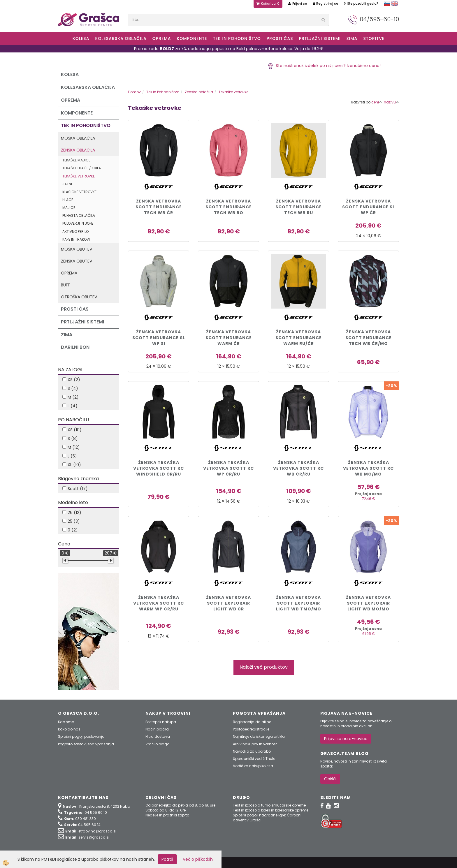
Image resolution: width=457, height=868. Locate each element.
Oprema (162, 38)
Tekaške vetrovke (79, 176)
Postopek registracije (251, 729)
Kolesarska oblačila (121, 38)
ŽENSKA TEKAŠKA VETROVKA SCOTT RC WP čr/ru (228, 468)
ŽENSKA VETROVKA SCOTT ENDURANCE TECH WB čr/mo (369, 338)
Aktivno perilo (75, 231)
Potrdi (167, 859)
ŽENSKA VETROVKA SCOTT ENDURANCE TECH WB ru (299, 207)
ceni (377, 102)
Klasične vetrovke (79, 192)
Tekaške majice (76, 160)
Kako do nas (69, 729)
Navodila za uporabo (252, 751)
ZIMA (352, 38)
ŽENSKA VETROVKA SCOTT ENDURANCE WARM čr (229, 338)
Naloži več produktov (264, 667)
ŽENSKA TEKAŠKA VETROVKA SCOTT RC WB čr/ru (298, 468)
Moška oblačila (78, 138)
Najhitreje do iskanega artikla (259, 736)
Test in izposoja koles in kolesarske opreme (271, 810)
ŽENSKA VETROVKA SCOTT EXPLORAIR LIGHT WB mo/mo (368, 603)
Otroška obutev (79, 297)
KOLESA (81, 38)
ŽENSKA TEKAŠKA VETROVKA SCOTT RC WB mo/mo (368, 468)
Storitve (374, 38)
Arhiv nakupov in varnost (255, 744)
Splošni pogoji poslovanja (81, 736)
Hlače (68, 200)
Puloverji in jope (78, 223)
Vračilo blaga (158, 744)
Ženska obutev (77, 261)
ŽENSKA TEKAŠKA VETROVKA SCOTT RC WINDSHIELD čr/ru (159, 468)
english (395, 3)
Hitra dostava (158, 736)
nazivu (391, 102)
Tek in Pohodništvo (237, 38)
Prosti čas (280, 38)
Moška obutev (77, 249)
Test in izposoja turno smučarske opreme (269, 805)
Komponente (192, 38)
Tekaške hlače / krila (82, 168)
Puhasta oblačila (79, 215)
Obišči (330, 779)
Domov (134, 92)
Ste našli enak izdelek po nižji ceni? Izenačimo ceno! (324, 66)
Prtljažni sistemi (320, 38)
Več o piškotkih (198, 859)
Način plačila (157, 729)
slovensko (387, 3)
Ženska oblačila (78, 150)
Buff (65, 285)
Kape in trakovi (76, 239)
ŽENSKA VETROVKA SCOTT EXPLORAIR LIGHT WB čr (228, 603)
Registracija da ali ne (252, 722)
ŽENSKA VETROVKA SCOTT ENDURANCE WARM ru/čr (299, 338)
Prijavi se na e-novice (346, 739)
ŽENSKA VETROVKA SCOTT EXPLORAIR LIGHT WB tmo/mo (299, 603)
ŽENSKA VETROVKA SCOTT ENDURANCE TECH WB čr (159, 207)
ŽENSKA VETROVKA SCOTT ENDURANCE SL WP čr (369, 207)
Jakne (68, 184)
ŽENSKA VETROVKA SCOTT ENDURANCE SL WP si (159, 338)
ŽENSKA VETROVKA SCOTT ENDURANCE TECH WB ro (229, 207)
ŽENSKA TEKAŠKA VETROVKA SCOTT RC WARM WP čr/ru (159, 603)
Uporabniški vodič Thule (254, 759)
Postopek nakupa (161, 722)
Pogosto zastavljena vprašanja (86, 744)
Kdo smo (66, 722)
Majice (69, 208)
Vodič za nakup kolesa (253, 766)
